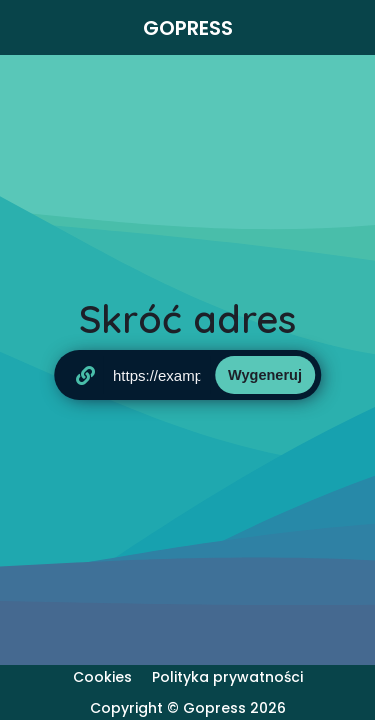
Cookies (102, 677)
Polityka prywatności (227, 677)
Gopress (188, 28)
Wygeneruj (265, 375)
